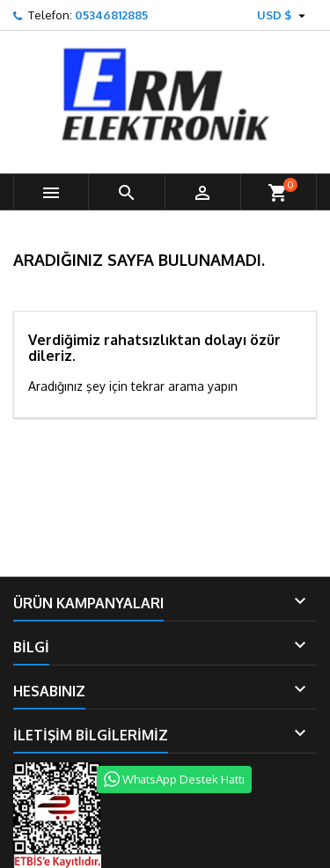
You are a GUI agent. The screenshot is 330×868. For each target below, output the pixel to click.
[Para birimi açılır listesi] (283, 15)
